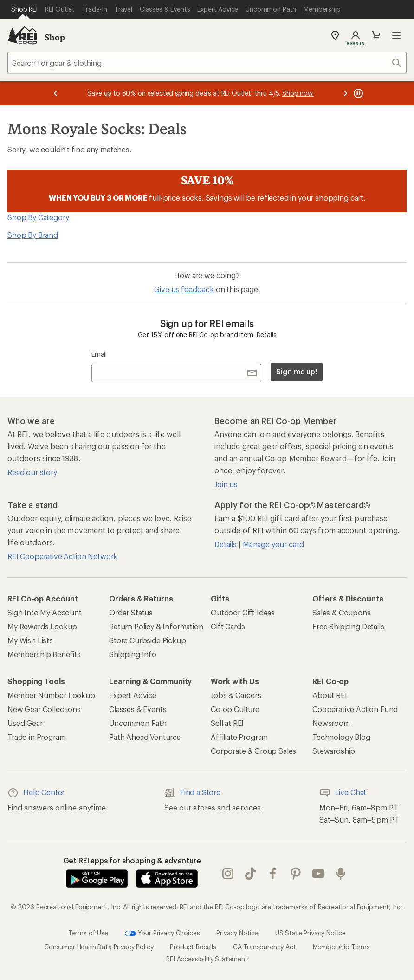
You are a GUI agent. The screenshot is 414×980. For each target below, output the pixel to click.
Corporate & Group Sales (253, 751)
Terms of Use (88, 933)
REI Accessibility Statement (207, 959)
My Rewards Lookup (42, 626)
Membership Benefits (44, 654)
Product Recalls (193, 947)
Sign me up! (297, 371)
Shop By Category (38, 217)
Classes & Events (138, 709)
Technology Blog (341, 737)
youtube (318, 874)
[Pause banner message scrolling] (357, 93)
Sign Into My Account (45, 612)
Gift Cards (228, 626)
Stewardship (334, 751)
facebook (273, 874)
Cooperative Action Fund (355, 709)
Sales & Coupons (342, 612)
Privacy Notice (237, 933)
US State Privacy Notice (310, 933)
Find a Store (192, 793)
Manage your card (273, 544)
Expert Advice (133, 695)
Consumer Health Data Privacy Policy (99, 947)
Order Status (131, 612)
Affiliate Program (239, 737)
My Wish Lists (30, 640)
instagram (228, 874)
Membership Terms (341, 947)
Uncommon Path (138, 723)
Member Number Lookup (51, 695)
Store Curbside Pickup (148, 640)
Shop (55, 37)
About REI (330, 695)
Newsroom (331, 723)
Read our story (32, 472)
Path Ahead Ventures (145, 737)
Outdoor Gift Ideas (243, 612)
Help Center (36, 793)
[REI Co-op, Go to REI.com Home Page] (22, 35)
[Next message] (345, 93)
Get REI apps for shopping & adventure (132, 860)
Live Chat (343, 793)
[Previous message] (56, 93)
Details (267, 335)
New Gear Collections (44, 709)
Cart (376, 35)
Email (99, 354)
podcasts (341, 874)
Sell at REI (227, 723)
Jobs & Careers (236, 695)
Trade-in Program (36, 737)
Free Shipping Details (348, 626)
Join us (226, 484)
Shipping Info (133, 654)
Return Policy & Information (156, 626)
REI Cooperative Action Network (62, 556)
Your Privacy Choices (162, 934)
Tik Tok (251, 874)
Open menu (396, 35)
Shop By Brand (33, 235)
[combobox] (207, 63)
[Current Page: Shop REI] (24, 9)
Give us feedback (184, 289)
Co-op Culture (235, 709)
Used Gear (25, 723)
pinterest (296, 874)
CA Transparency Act (265, 947)
